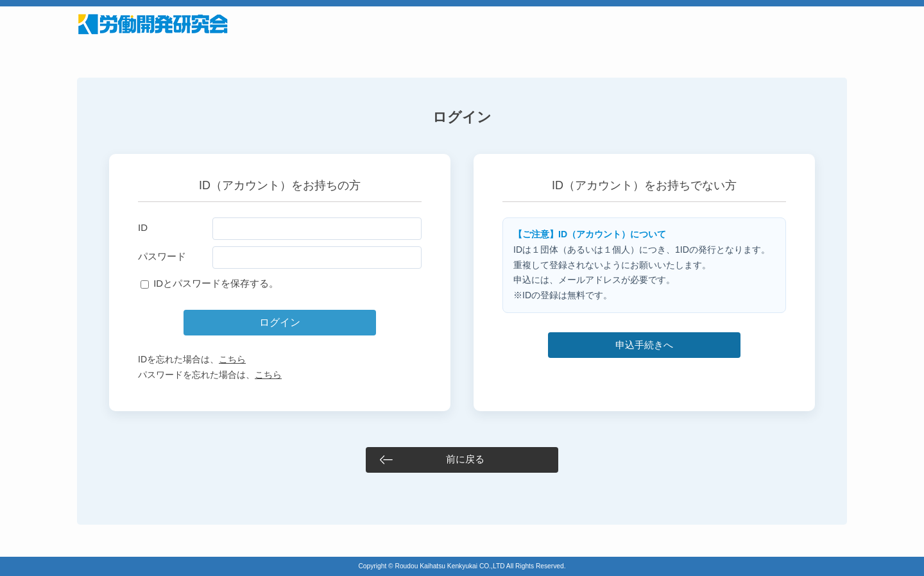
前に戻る (465, 459)
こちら (232, 359)
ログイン (280, 322)
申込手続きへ (644, 345)
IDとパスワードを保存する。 (216, 283)
